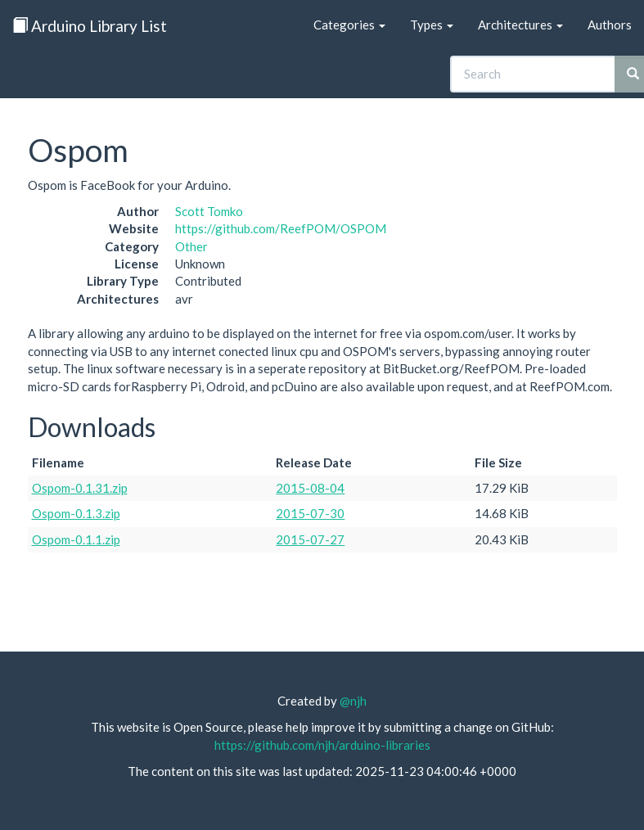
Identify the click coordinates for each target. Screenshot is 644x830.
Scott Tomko (209, 211)
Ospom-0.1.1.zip (76, 539)
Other (191, 246)
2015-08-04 (310, 488)
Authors (610, 25)
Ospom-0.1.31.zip (80, 488)
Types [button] (432, 25)
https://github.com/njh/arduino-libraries (322, 745)
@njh (353, 701)
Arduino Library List (90, 26)
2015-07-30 (310, 513)
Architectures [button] (520, 25)
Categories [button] (349, 25)
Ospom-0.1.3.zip (76, 513)
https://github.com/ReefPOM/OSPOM (281, 228)
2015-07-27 (310, 539)
